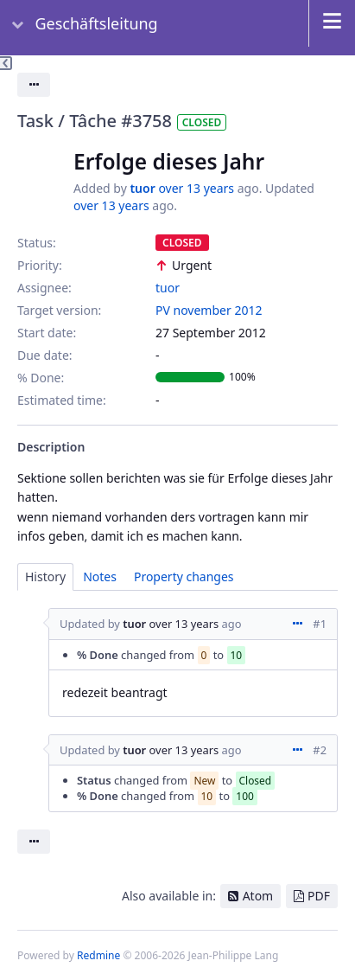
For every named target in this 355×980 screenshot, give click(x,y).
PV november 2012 (209, 310)
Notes (100, 576)
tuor (142, 188)
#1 (320, 624)
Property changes (184, 576)
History (45, 576)
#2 (320, 750)
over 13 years (196, 188)
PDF (319, 896)
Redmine (98, 955)
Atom (258, 896)
